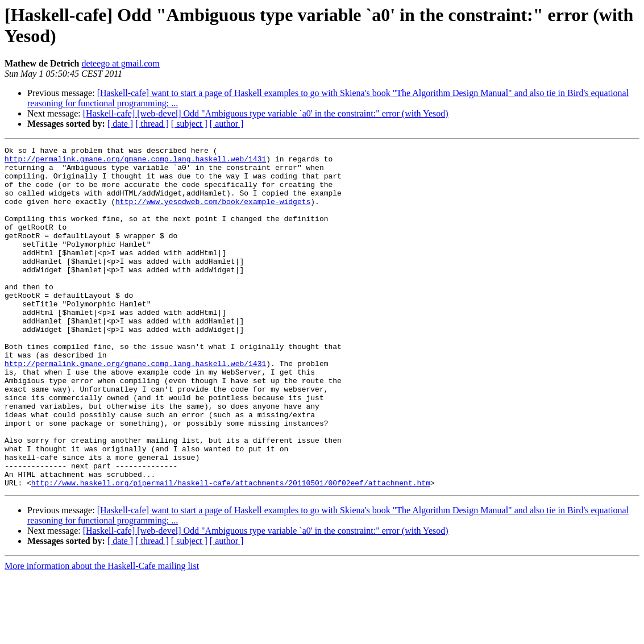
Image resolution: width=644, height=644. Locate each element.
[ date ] (120, 124)
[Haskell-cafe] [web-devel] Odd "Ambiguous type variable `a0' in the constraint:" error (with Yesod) (266, 113)
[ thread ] (152, 124)
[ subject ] (189, 124)
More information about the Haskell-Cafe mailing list (102, 634)
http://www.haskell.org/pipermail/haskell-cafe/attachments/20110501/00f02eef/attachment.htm (231, 551)
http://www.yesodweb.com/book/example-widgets (213, 213)
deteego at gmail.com (121, 63)
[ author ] (227, 124)
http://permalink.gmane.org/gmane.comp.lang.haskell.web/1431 (135, 162)
